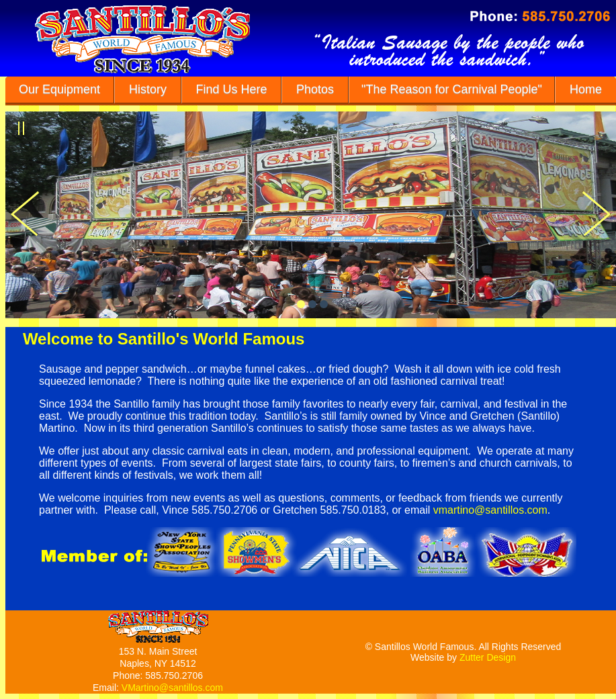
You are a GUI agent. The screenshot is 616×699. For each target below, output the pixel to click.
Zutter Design (488, 657)
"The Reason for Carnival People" (452, 89)
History (148, 89)
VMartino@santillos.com (172, 688)
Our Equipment (59, 89)
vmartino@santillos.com (490, 510)
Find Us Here (232, 89)
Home (586, 89)
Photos (315, 89)
